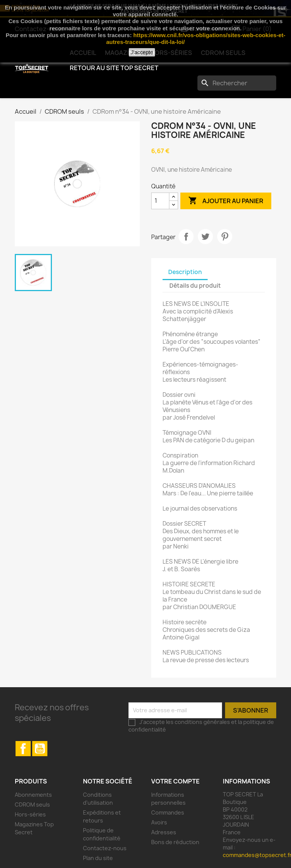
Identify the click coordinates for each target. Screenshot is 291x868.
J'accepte (142, 52)
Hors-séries (30, 814)
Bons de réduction (175, 842)
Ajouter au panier (226, 201)
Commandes (168, 812)
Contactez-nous (105, 848)
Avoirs (159, 822)
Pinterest (225, 237)
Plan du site (98, 858)
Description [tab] (185, 272)
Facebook (23, 749)
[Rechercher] (237, 83)
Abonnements (33, 795)
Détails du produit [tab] (195, 286)
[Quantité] (160, 201)
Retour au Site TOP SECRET (114, 68)
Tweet (205, 237)
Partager (186, 237)
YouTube (40, 749)
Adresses (164, 832)
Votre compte (175, 781)
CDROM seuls (32, 805)
